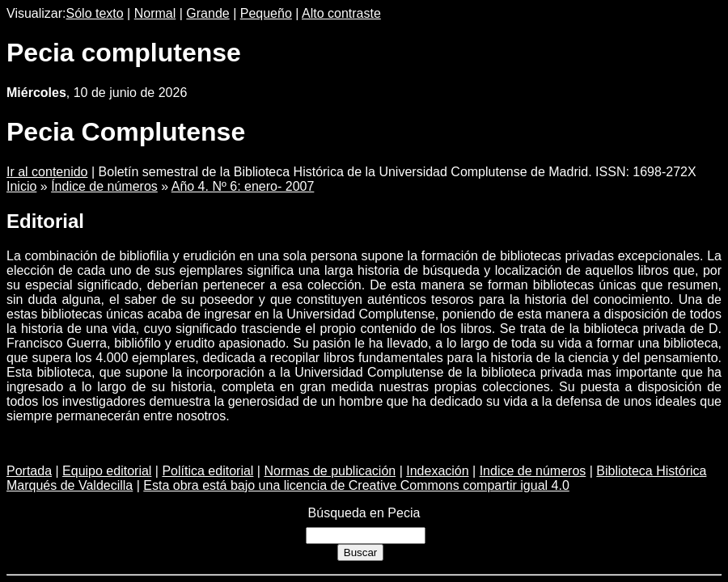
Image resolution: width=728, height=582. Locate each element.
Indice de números (533, 471)
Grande (207, 13)
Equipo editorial (107, 471)
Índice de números (104, 186)
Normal (155, 13)
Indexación (437, 471)
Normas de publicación (330, 471)
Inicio (21, 186)
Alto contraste (341, 13)
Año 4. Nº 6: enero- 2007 (243, 186)
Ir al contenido (47, 172)
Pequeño (266, 13)
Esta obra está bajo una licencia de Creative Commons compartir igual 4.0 (356, 485)
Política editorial (207, 471)
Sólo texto (95, 13)
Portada (29, 471)
